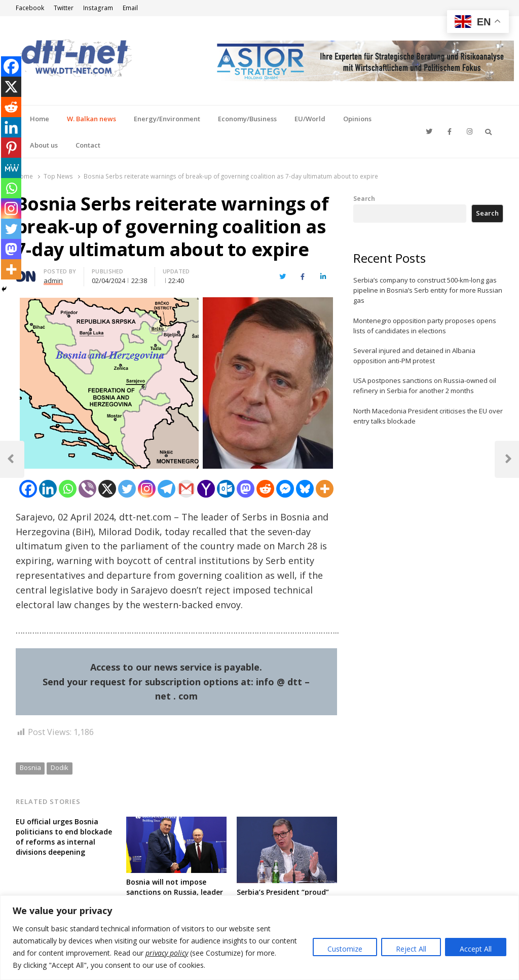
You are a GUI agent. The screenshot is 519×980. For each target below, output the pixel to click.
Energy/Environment (167, 119)
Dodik (60, 767)
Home (40, 119)
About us (44, 145)
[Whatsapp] (68, 489)
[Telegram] (166, 489)
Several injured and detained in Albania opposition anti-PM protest (414, 356)
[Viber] (87, 489)
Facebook (30, 8)
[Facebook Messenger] (285, 489)
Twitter (64, 8)
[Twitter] (127, 489)
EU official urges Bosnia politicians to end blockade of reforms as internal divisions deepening (64, 837)
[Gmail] (186, 489)
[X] (107, 489)
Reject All (411, 949)
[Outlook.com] (226, 489)
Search (364, 198)
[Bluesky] (305, 489)
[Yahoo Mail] (206, 489)
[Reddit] (265, 489)
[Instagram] (147, 489)
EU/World (310, 119)
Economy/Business (247, 119)
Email (130, 8)
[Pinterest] (11, 148)
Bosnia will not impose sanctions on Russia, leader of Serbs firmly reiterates (175, 892)
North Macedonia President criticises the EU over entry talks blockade (428, 416)
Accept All (476, 949)
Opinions (357, 119)
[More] (325, 489)
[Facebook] (28, 489)
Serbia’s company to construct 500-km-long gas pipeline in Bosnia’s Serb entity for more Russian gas (428, 290)
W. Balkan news (91, 119)
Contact (88, 145)
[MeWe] (11, 168)
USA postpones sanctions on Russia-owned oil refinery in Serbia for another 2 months (425, 386)
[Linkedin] (48, 489)
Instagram (98, 8)
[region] (259, 938)
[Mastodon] (246, 489)
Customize (345, 949)
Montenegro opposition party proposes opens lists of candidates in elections (425, 326)
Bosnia (30, 767)
